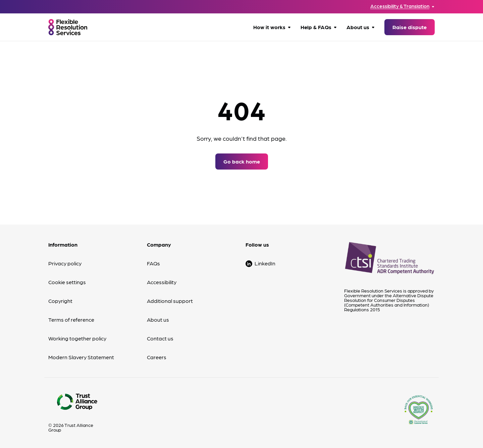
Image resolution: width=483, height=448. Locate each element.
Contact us (160, 338)
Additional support (170, 301)
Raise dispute (410, 27)
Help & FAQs (316, 27)
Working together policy (77, 338)
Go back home (242, 161)
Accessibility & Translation (400, 6)
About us (358, 27)
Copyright (60, 301)
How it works (269, 27)
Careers (157, 357)
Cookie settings (67, 282)
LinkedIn (265, 263)
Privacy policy (65, 263)
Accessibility (162, 282)
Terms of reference (71, 319)
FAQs (153, 263)
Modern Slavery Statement (81, 357)
